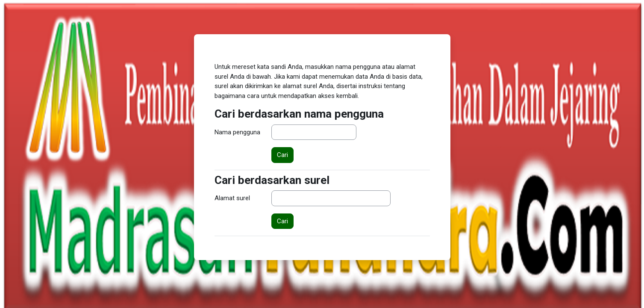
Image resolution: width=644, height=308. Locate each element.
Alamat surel (232, 198)
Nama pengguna (237, 132)
